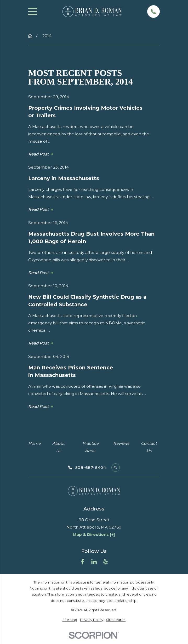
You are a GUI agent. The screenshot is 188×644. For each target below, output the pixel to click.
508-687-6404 (91, 467)
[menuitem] (70, 620)
